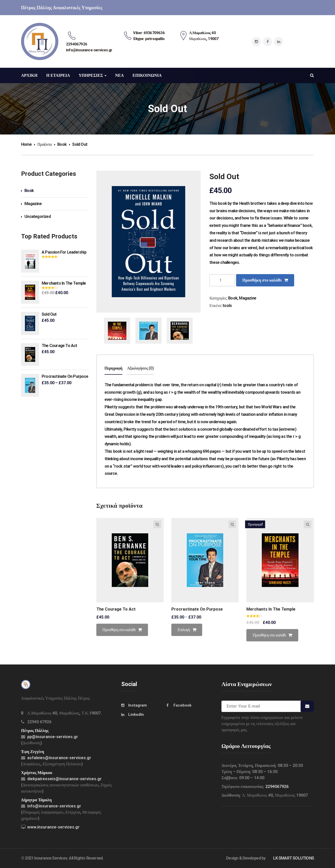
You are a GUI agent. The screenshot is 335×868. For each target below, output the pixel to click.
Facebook (182, 705)
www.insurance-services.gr (53, 827)
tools (227, 306)
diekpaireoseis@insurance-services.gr (64, 779)
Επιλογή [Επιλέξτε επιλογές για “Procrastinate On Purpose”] (184, 630)
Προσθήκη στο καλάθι (262, 280)
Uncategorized (38, 216)
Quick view (157, 524)
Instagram (138, 705)
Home (26, 144)
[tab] (114, 369)
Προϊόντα (44, 144)
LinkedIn (136, 715)
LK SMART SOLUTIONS (294, 858)
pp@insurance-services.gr (53, 737)
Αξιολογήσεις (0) (140, 368)
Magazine (33, 204)
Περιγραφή (114, 368)
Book (62, 144)
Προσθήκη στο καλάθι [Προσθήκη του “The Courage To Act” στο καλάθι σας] (119, 630)
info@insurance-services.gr (54, 806)
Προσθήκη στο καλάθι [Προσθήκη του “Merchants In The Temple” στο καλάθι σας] (269, 635)
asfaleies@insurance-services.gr (59, 758)
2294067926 (277, 787)
